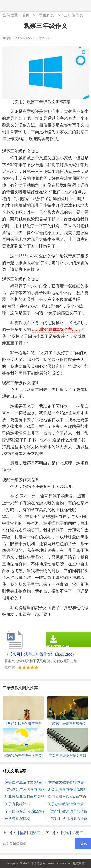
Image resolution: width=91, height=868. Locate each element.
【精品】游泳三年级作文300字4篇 (42, 833)
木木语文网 (38, 863)
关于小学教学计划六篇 (66, 804)
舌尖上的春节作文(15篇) (67, 789)
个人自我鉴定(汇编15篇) (24, 811)
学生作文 (47, 15)
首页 (26, 15)
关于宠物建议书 (17, 804)
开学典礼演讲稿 (17, 818)
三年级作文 (74, 15)
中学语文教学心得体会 (66, 782)
